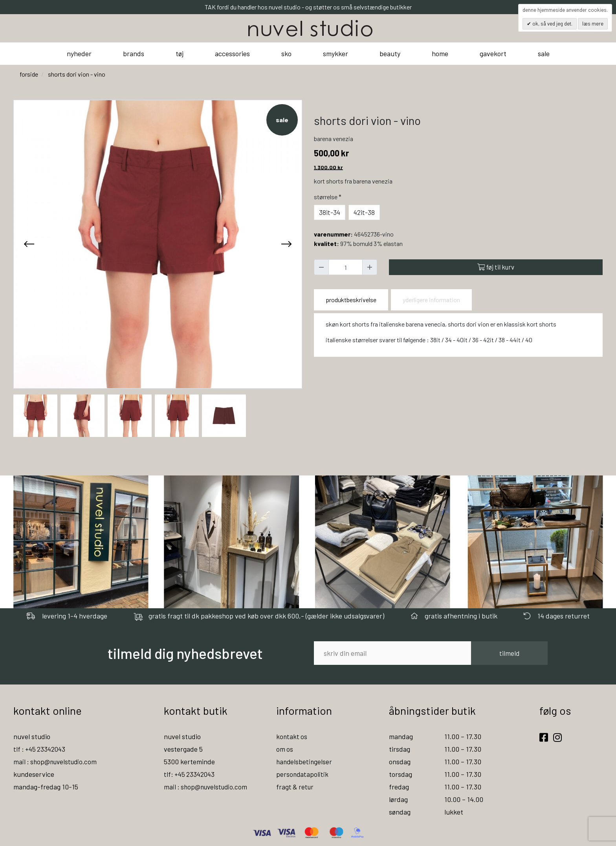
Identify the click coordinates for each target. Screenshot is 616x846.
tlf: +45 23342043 (191, 774)
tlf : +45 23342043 (41, 749)
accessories (232, 53)
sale (544, 53)
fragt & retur (296, 787)
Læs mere (593, 24)
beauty (390, 53)
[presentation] (29, 244)
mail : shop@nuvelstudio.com (57, 762)
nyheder (79, 53)
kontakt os (292, 736)
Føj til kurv (496, 267)
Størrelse (328, 197)
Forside (29, 74)
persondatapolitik (303, 774)
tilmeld (509, 653)
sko (286, 53)
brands (134, 53)
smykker (335, 53)
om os (285, 749)
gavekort (493, 53)
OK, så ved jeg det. (552, 24)
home (440, 53)
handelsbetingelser (305, 762)
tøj (180, 53)
